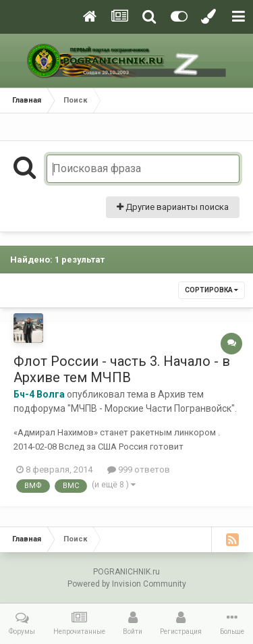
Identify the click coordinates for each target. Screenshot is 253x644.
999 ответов (139, 469)
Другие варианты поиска (173, 207)
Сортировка (212, 290)
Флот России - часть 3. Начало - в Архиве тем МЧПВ (122, 369)
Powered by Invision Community (127, 584)
